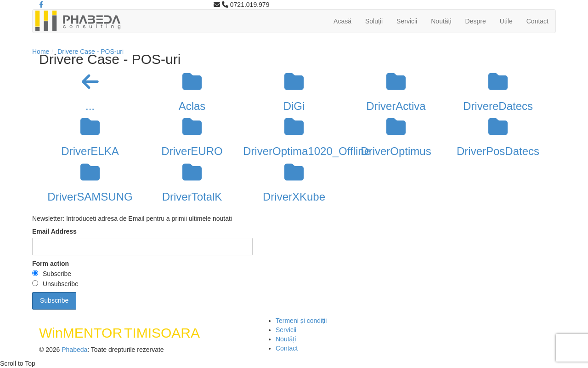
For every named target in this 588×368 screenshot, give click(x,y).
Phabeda (74, 350)
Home (41, 52)
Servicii (407, 21)
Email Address (54, 231)
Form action (51, 264)
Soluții (374, 21)
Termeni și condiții (301, 321)
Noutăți (441, 21)
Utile (506, 21)
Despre (476, 21)
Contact (537, 21)
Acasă (342, 21)
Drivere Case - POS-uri (90, 52)
